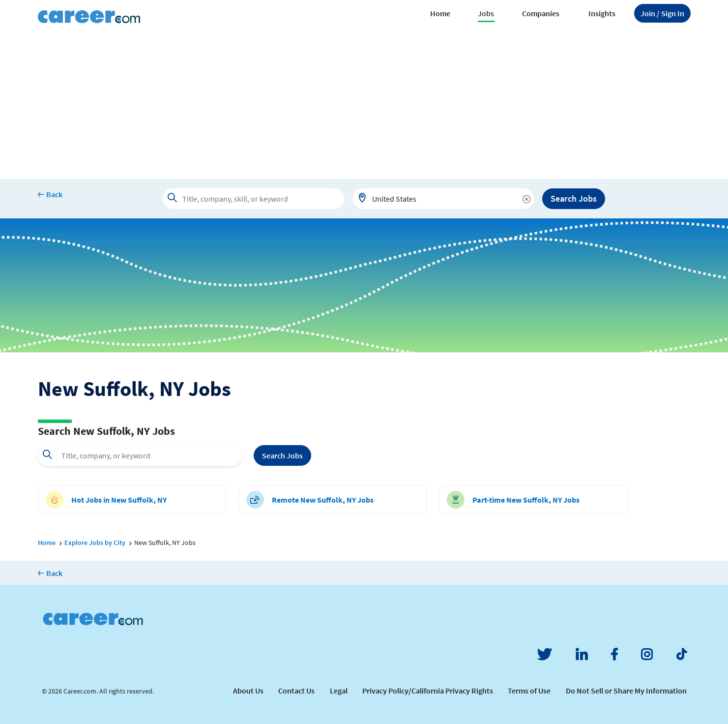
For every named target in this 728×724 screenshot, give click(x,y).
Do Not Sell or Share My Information (626, 691)
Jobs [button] (486, 13)
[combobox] (443, 199)
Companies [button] (541, 13)
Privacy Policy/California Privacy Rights (428, 691)
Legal (339, 691)
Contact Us (296, 691)
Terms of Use (529, 691)
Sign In (662, 13)
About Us (248, 691)
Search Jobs (574, 198)
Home (440, 13)
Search (282, 455)
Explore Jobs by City (95, 543)
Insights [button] (602, 13)
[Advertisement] (364, 105)
